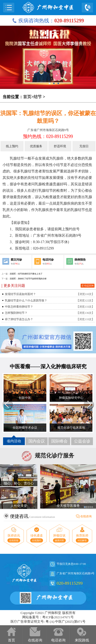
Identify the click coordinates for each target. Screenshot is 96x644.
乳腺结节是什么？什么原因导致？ (26, 301)
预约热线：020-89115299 (48, 136)
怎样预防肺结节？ (16, 313)
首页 (27, 97)
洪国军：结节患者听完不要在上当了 (26, 274)
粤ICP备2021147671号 (58, 617)
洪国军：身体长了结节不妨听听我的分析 (28, 279)
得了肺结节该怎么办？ (19, 319)
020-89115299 (70, 583)
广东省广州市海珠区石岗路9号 (48, 130)
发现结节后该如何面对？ (20, 294)
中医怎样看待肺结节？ (19, 307)
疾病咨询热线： (48, 21)
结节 (38, 97)
